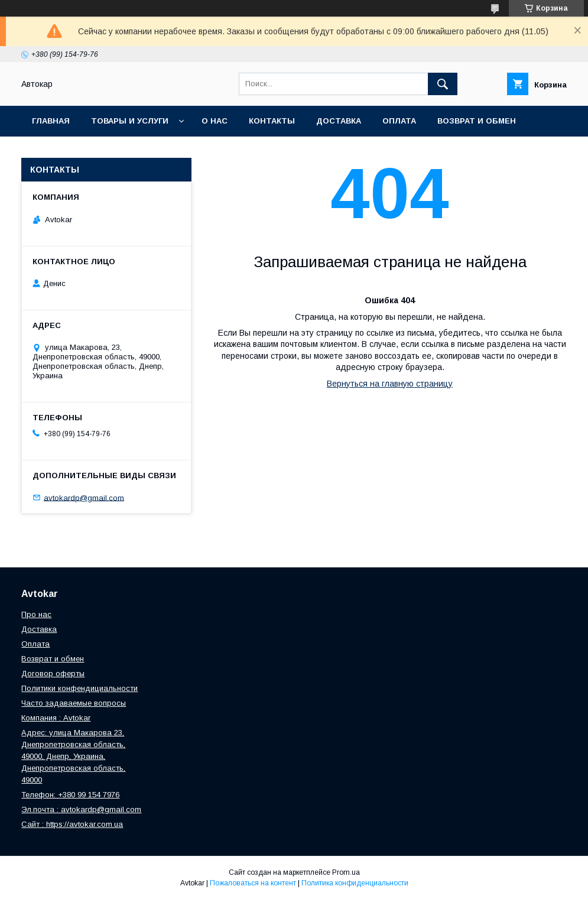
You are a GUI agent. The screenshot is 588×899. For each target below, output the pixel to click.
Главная (51, 121)
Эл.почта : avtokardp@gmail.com (81, 809)
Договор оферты (53, 674)
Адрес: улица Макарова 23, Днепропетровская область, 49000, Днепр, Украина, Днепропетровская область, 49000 (73, 756)
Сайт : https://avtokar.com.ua (72, 824)
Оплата (399, 121)
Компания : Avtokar (56, 718)
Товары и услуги (130, 121)
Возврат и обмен (477, 121)
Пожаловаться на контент (253, 883)
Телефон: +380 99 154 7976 (70, 795)
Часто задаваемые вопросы (74, 703)
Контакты (272, 121)
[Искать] (443, 84)
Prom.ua (346, 872)
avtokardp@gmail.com (84, 497)
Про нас (36, 614)
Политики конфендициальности (79, 688)
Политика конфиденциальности (355, 883)
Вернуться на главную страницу (390, 384)
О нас (215, 121)
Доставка (339, 121)
